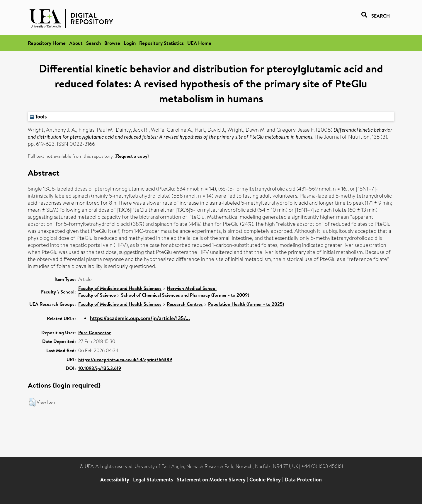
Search (93, 43)
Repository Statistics (161, 43)
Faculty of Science (97, 295)
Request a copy (132, 156)
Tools (38, 116)
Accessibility (115, 480)
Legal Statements (153, 480)
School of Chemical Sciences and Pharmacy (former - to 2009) (185, 295)
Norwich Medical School (192, 288)
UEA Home (199, 43)
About (76, 43)
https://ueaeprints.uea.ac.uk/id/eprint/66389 (125, 359)
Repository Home (47, 43)
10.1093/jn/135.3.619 (100, 368)
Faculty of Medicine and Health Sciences (120, 288)
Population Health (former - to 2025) (246, 304)
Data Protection (303, 480)
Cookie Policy (265, 480)
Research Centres (185, 304)
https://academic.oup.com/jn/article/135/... (140, 318)
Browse (112, 43)
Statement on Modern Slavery (211, 480)
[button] (32, 402)
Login (130, 43)
